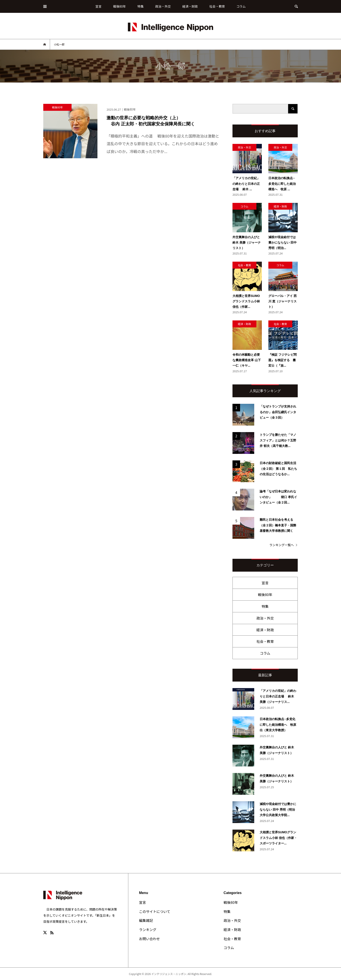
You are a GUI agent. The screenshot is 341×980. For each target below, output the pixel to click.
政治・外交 (163, 6)
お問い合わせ (149, 939)
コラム (241, 6)
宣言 (99, 6)
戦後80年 (120, 6)
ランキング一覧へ (282, 545)
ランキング (148, 929)
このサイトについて (155, 911)
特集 (141, 6)
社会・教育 (217, 6)
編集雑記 (146, 920)
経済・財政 (190, 6)
